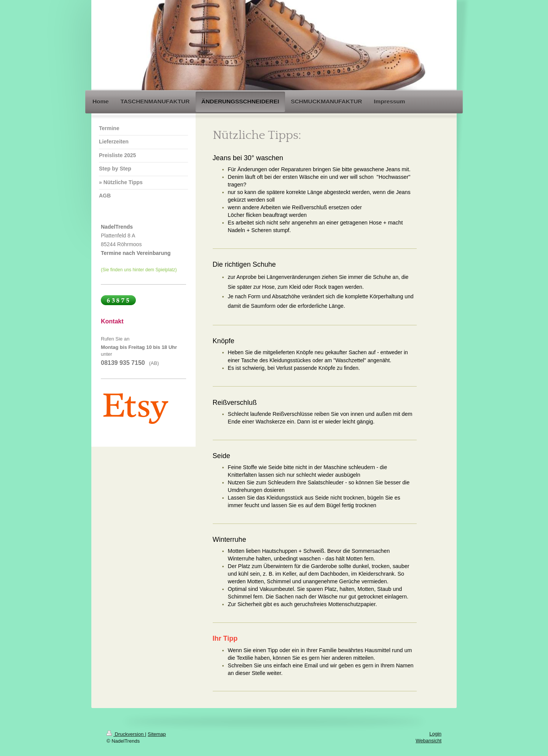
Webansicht (429, 741)
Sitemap (157, 734)
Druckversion (126, 734)
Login (435, 734)
